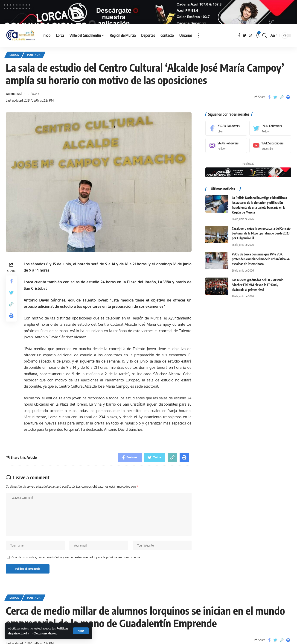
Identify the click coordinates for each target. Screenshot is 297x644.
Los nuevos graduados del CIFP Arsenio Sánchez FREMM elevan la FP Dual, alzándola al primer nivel (258, 297)
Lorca (14, 66)
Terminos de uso (46, 633)
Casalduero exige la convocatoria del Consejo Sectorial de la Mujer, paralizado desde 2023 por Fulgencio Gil (261, 245)
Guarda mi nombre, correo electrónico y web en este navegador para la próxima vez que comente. (76, 569)
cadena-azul (14, 105)
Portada (34, 66)
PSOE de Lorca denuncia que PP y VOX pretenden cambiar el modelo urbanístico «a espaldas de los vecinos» (261, 271)
